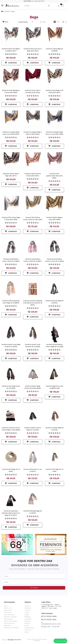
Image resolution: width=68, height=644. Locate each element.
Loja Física (28, 630)
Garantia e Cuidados (10, 617)
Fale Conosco (8, 619)
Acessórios (28, 619)
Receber (34, 588)
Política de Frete (9, 623)
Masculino (28, 621)
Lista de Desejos (9, 615)
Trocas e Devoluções (10, 621)
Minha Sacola (8, 612)
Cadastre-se (8, 608)
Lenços (27, 612)
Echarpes (27, 606)
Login (6, 606)
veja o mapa (53, 608)
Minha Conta (8, 610)
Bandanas (28, 617)
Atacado (27, 623)
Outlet (27, 632)
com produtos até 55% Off (34, 1)
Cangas (27, 615)
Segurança (7, 625)
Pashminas (28, 608)
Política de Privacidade (11, 628)
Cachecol (27, 610)
